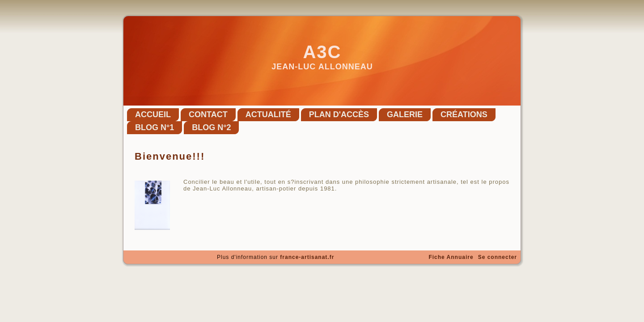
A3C (322, 52)
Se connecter (498, 257)
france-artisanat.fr (307, 257)
